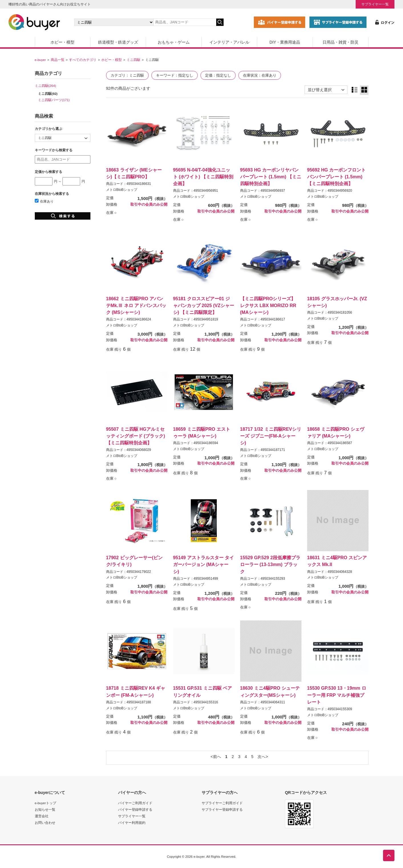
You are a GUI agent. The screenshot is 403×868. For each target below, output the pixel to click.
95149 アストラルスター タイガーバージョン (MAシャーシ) (204, 564)
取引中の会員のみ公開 (149, 205)
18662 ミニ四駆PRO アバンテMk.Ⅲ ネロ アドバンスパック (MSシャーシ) (136, 305)
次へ (262, 757)
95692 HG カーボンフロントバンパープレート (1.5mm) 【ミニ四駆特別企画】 (337, 177)
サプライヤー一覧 (375, 4)
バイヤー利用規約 (132, 823)
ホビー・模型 (62, 42)
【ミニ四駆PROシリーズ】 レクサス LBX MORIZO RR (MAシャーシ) (268, 305)
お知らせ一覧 (45, 809)
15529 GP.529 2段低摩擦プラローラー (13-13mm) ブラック (270, 564)
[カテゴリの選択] (114, 22)
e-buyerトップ (45, 803)
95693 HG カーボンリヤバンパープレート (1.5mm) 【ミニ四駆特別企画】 (271, 177)
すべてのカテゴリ (83, 60)
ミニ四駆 (133, 60)
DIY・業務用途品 (285, 42)
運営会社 (42, 816)
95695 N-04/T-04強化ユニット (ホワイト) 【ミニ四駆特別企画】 (203, 177)
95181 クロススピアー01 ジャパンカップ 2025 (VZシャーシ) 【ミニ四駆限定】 (204, 305)
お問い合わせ (45, 823)
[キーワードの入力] (185, 22)
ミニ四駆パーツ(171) (54, 100)
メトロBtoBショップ (122, 190)
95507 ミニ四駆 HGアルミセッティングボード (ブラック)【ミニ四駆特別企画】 (136, 436)
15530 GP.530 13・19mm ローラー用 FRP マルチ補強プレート (337, 695)
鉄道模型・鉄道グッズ (118, 42)
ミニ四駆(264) (45, 86)
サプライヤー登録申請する (222, 809)
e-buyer (40, 60)
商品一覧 (58, 60)
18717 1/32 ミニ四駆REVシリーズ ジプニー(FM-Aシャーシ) (271, 436)
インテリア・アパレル (229, 42)
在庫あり (44, 201)
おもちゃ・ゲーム (174, 42)
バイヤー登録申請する (135, 809)
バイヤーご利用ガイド (135, 803)
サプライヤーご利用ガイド (222, 803)
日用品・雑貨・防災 (341, 42)
